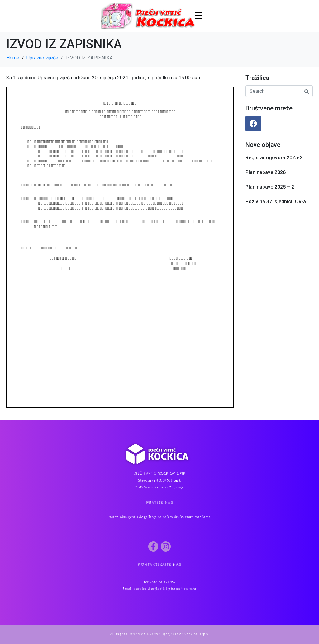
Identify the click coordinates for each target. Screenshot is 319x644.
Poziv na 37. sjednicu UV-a (276, 202)
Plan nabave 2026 (266, 172)
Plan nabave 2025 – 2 (270, 187)
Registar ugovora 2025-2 (274, 158)
